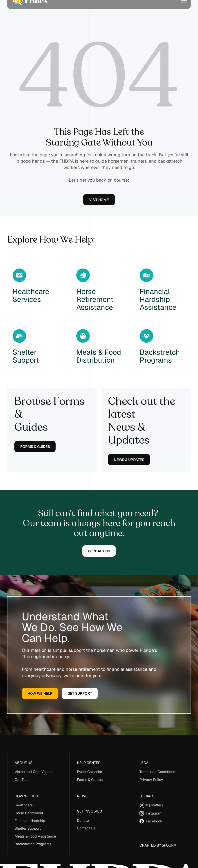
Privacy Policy (151, 780)
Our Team (23, 780)
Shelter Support (28, 828)
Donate (83, 821)
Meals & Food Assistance (35, 836)
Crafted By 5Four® (158, 845)
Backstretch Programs (33, 844)
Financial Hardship (30, 821)
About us (24, 763)
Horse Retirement (29, 813)
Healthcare (24, 805)
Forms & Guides (90, 780)
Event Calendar (90, 772)
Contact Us (86, 828)
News (82, 796)
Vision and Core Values (34, 772)
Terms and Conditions (157, 772)
